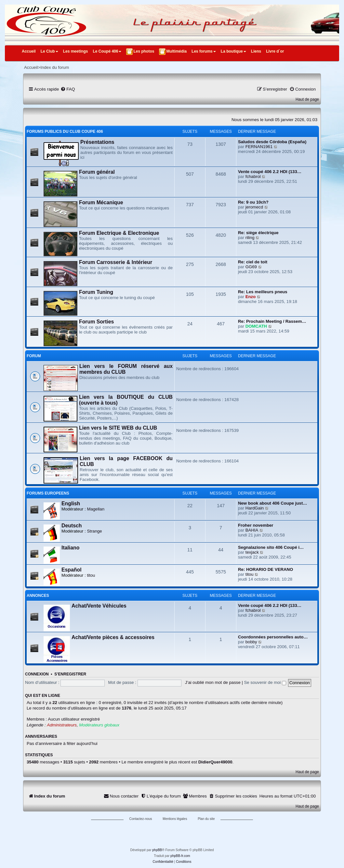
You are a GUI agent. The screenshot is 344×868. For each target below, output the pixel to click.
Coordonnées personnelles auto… (273, 637)
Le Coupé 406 (107, 51)
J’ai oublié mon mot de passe (213, 682)
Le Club (49, 51)
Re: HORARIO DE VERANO (265, 569)
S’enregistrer (70, 674)
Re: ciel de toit (253, 262)
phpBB (157, 850)
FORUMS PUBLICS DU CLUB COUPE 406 (65, 132)
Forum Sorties (96, 322)
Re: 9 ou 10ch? (253, 202)
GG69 (251, 267)
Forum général (97, 172)
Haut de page (307, 99)
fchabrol (253, 176)
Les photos (144, 51)
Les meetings (76, 51)
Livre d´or (275, 51)
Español (72, 570)
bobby (251, 642)
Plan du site (206, 819)
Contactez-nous (141, 819)
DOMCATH (256, 326)
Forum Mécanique (101, 202)
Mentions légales (175, 819)
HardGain (255, 508)
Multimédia (176, 51)
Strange (94, 531)
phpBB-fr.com (180, 856)
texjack (252, 552)
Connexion (37, 674)
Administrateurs (62, 725)
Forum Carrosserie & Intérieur (116, 262)
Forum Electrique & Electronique (119, 233)
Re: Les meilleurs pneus (263, 292)
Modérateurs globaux (99, 725)
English (71, 503)
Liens (256, 51)
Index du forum (55, 67)
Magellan (96, 509)
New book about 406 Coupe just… (273, 503)
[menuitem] (68, 89)
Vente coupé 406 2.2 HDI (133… (270, 172)
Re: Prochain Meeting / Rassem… (272, 321)
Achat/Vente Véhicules (99, 606)
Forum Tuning (96, 292)
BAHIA (252, 530)
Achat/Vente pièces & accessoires (113, 637)
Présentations (97, 142)
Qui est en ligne (43, 696)
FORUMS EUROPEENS (48, 493)
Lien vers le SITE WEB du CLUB (118, 428)
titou (91, 575)
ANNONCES (38, 596)
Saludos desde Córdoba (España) (272, 142)
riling (250, 238)
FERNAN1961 (259, 147)
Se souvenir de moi (265, 682)
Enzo (251, 297)
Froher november (256, 525)
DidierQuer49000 (215, 762)
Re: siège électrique (258, 233)
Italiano (70, 548)
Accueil (29, 51)
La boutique (233, 51)
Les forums (204, 51)
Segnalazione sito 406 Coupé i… (271, 547)
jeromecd (254, 207)
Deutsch (72, 526)
